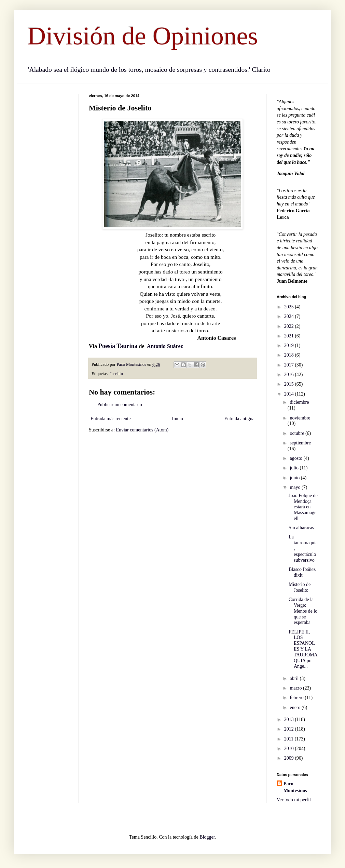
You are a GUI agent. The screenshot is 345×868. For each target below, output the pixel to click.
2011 (289, 739)
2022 (290, 326)
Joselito (116, 374)
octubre (297, 433)
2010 (290, 749)
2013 (290, 719)
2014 (290, 394)
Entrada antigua (239, 419)
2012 (290, 729)
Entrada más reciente (111, 419)
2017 (290, 365)
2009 (290, 758)
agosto (296, 458)
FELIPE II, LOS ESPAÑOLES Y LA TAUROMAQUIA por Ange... (303, 649)
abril (295, 678)
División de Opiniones (143, 36)
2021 (290, 336)
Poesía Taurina (118, 346)
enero (296, 707)
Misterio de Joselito (300, 587)
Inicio (177, 419)
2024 (290, 316)
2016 (290, 375)
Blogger (207, 837)
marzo (296, 688)
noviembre (300, 418)
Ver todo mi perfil (294, 800)
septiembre (300, 443)
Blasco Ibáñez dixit (302, 572)
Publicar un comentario (120, 405)
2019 (290, 345)
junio (295, 478)
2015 (290, 384)
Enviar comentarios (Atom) (142, 430)
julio (295, 468)
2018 (290, 355)
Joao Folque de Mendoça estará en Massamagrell (303, 507)
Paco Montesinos (295, 787)
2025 (290, 307)
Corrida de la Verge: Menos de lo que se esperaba (303, 611)
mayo (296, 487)
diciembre (299, 402)
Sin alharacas (301, 528)
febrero (297, 698)
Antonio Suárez (165, 346)
